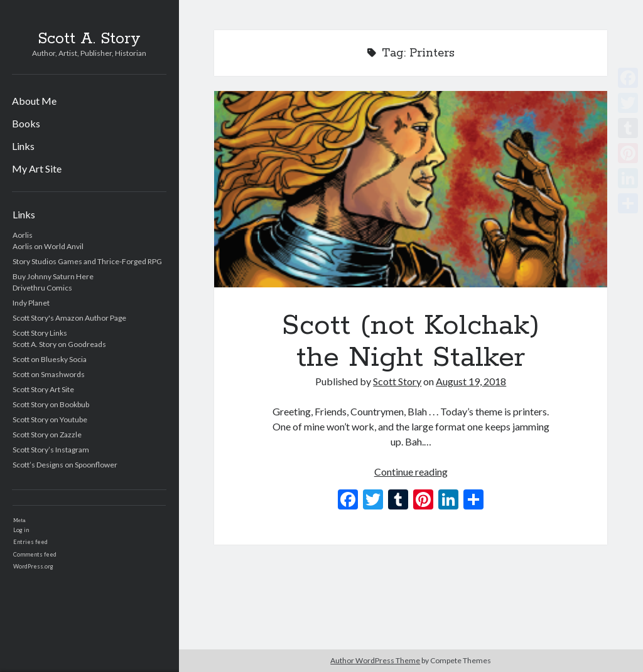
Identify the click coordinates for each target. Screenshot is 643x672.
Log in (21, 530)
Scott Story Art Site (43, 389)
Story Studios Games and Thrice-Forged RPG (87, 261)
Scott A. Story (89, 39)
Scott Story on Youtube (50, 419)
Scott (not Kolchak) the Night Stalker (411, 189)
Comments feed (35, 554)
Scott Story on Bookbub (51, 404)
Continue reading (411, 472)
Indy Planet (31, 303)
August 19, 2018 (471, 381)
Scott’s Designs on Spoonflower (65, 465)
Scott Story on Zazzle (47, 435)
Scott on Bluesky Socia (50, 359)
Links (23, 146)
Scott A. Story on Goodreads (59, 344)
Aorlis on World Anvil (48, 246)
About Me (34, 101)
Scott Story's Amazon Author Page (69, 318)
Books (26, 123)
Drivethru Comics (42, 288)
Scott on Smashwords (49, 374)
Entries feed (30, 542)
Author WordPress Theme (375, 660)
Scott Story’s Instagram (51, 450)
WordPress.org (33, 566)
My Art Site (37, 168)
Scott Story (397, 381)
